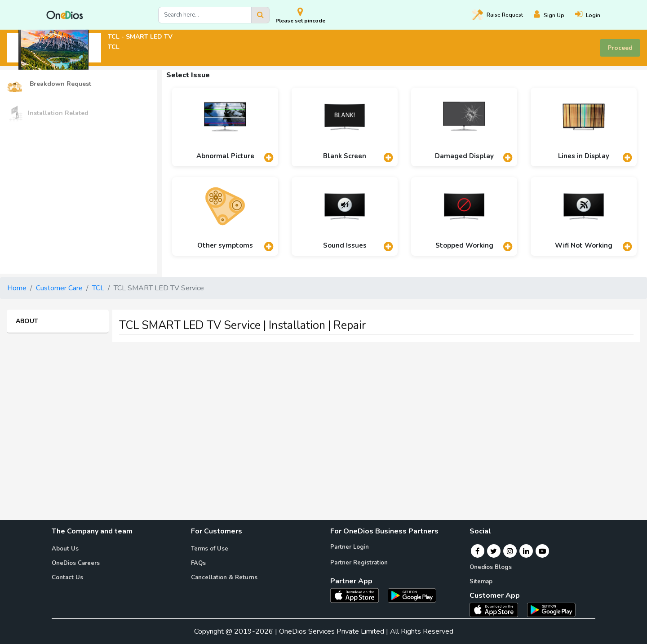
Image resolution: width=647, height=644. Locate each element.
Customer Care (59, 288)
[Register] (554, 15)
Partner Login (350, 547)
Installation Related (48, 113)
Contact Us (67, 577)
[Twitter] (494, 551)
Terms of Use (210, 549)
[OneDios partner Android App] (412, 595)
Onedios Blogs (491, 567)
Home (17, 288)
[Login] (593, 15)
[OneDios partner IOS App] (358, 595)
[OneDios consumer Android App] (551, 609)
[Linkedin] (526, 551)
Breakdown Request (49, 84)
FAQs (198, 563)
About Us (65, 549)
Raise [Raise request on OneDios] (498, 15)
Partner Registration (359, 563)
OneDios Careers (76, 563)
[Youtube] (542, 551)
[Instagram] (510, 551)
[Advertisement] (323, 412)
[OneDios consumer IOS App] (497, 609)
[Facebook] (477, 551)
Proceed (620, 48)
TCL (98, 288)
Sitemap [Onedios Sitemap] (481, 582)
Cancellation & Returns (224, 577)
